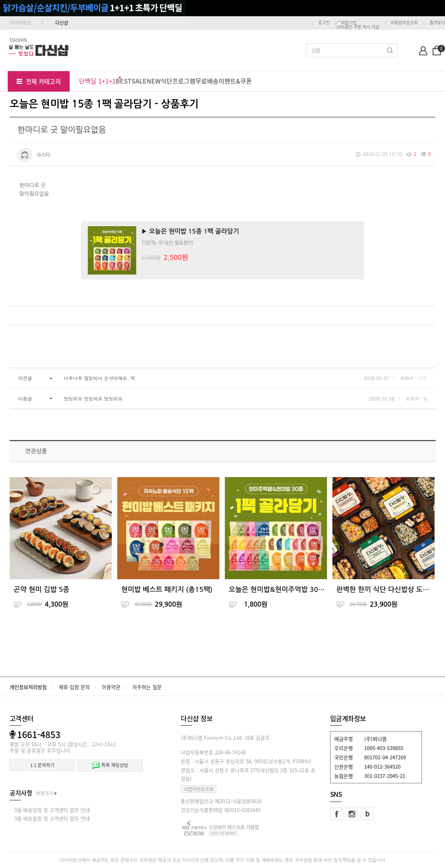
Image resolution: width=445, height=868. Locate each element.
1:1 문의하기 (42, 765)
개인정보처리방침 (28, 687)
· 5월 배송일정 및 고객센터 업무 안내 (50, 810)
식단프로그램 (178, 81)
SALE (139, 81)
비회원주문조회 (404, 23)
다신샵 (62, 23)
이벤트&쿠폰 (235, 81)
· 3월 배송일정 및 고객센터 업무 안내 (50, 818)
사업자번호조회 (199, 789)
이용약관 (111, 687)
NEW (154, 81)
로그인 (324, 23)
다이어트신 (21, 23)
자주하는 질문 (147, 687)
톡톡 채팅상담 (110, 765)
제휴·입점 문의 (74, 687)
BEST (124, 81)
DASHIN (18, 40)
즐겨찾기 (437, 23)
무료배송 (207, 81)
